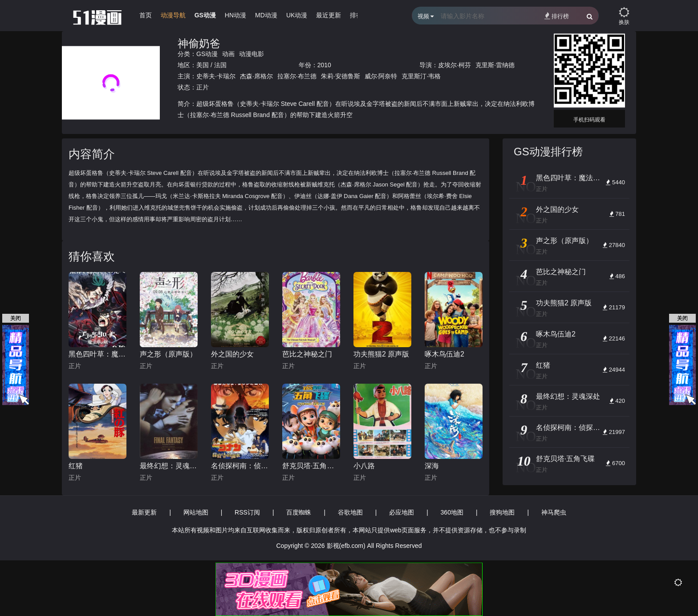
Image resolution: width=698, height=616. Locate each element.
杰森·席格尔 (256, 76)
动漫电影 (252, 54)
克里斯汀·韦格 (421, 76)
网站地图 (196, 512)
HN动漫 (235, 15)
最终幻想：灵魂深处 (169, 466)
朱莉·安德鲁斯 (341, 76)
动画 (228, 54)
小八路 (364, 466)
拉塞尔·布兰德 (297, 76)
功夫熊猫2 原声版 (381, 354)
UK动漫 (297, 15)
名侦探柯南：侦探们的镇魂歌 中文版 (240, 466)
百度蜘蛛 (299, 512)
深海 (432, 466)
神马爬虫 (554, 512)
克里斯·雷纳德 (495, 65)
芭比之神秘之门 (307, 354)
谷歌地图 (350, 512)
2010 (324, 65)
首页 (146, 15)
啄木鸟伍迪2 (444, 354)
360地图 (452, 512)
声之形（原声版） (168, 354)
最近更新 (329, 15)
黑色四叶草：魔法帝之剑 (97, 354)
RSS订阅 (247, 512)
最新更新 (144, 512)
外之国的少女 (232, 354)
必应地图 (402, 512)
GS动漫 (205, 15)
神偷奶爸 (199, 43)
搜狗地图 (502, 512)
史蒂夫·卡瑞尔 (216, 76)
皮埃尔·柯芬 (455, 65)
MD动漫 (266, 15)
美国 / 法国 (211, 65)
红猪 (76, 466)
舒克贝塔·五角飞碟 (311, 466)
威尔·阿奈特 (381, 76)
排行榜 (557, 16)
